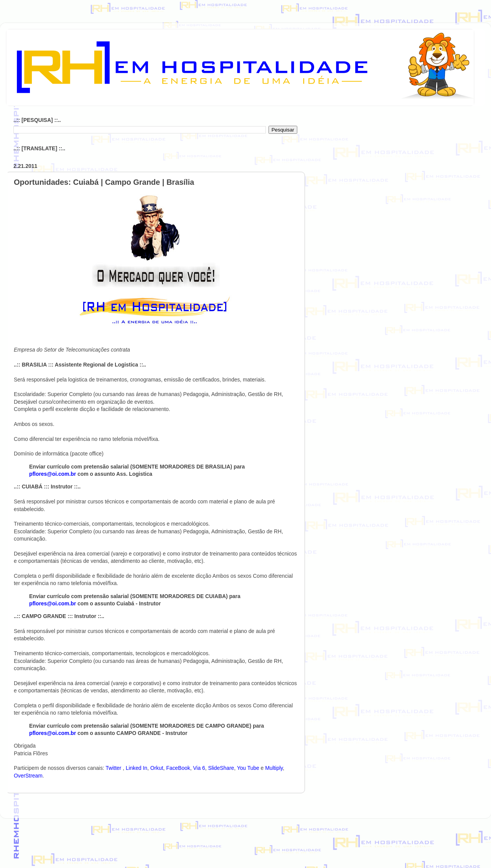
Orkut (157, 768)
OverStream (28, 776)
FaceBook (178, 768)
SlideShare (221, 768)
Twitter (114, 768)
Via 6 (199, 768)
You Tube (248, 768)
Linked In (137, 768)
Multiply (274, 768)
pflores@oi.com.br (53, 474)
